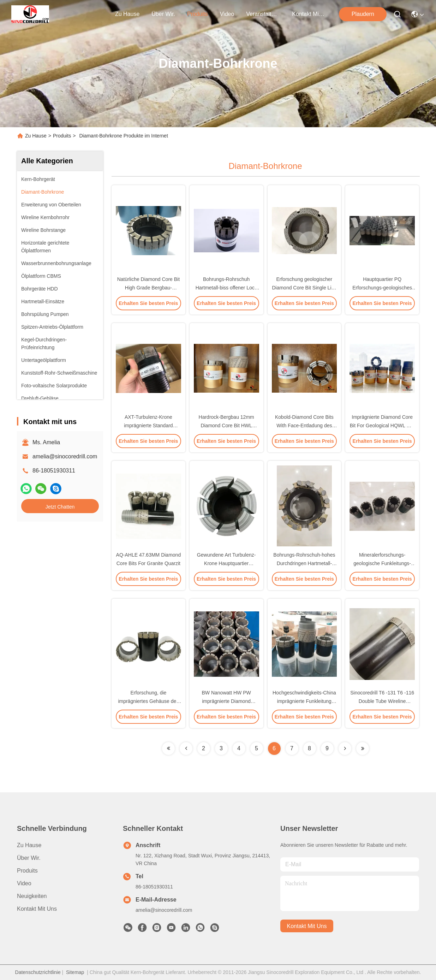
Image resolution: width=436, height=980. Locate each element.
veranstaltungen (263, 14)
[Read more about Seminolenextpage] (168, 749)
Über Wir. (29, 858)
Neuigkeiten (32, 896)
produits (198, 14)
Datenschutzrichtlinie (38, 972)
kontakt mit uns (309, 14)
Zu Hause (127, 14)
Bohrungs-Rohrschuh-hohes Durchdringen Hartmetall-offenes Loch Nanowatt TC (304, 563)
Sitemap (75, 972)
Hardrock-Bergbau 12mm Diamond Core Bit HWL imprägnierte (226, 426)
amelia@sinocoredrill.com (65, 456)
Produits (62, 136)
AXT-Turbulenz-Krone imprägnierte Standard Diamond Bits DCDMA (148, 426)
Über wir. (163, 14)
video (227, 14)
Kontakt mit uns (37, 909)
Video (24, 883)
